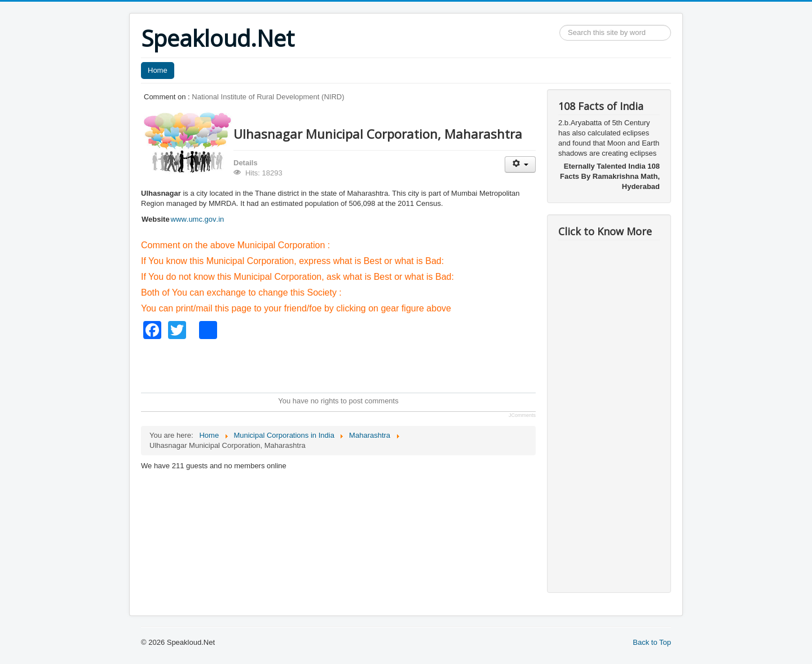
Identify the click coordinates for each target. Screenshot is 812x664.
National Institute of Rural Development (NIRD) (268, 97)
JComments (522, 415)
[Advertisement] (346, 364)
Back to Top (652, 642)
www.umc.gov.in (198, 219)
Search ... (560, 25)
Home (158, 70)
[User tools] (520, 164)
